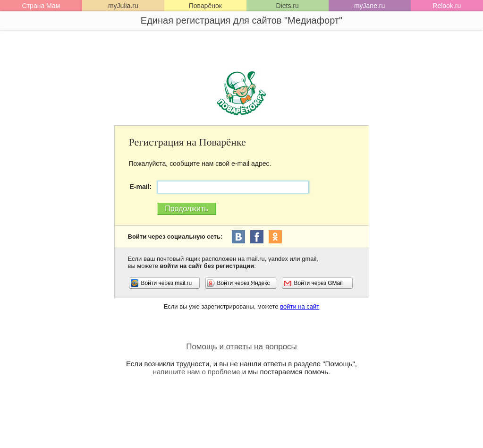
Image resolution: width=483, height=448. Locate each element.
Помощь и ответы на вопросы (241, 347)
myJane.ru (369, 6)
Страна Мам (41, 6)
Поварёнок (205, 6)
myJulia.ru (123, 6)
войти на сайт (300, 306)
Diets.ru (288, 6)
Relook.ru (447, 6)
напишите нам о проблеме (197, 372)
